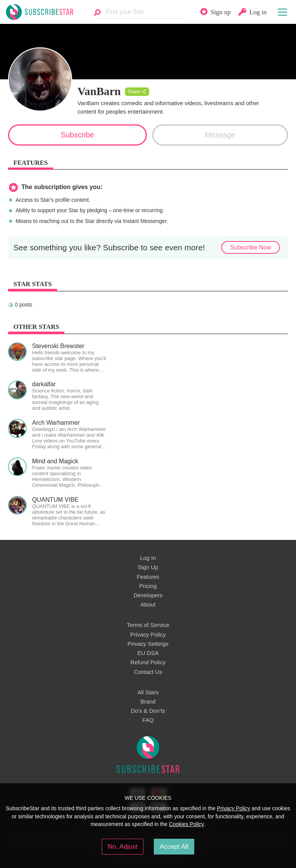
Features (148, 577)
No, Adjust (122, 847)
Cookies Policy (186, 824)
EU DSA (148, 653)
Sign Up (148, 567)
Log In (148, 558)
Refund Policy (148, 662)
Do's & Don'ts (148, 711)
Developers (148, 595)
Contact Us (148, 672)
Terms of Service (148, 625)
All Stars (148, 692)
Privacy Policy (148, 635)
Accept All (174, 847)
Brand (148, 702)
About (148, 605)
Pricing (148, 586)
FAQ (148, 720)
